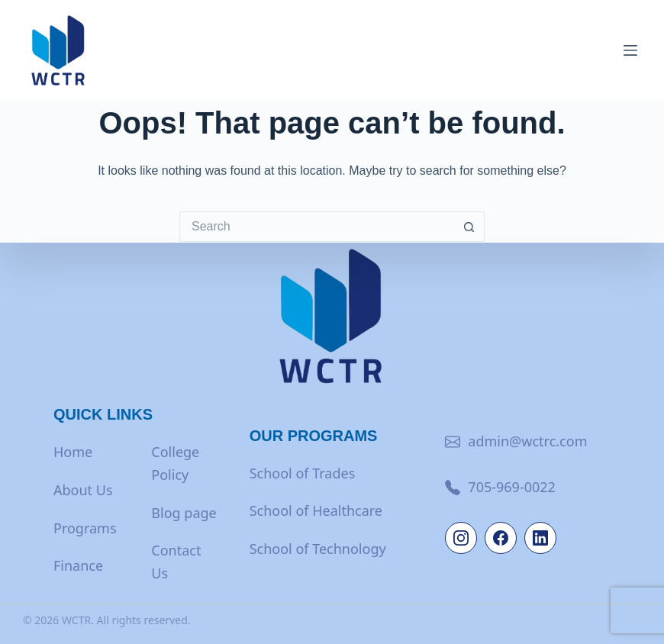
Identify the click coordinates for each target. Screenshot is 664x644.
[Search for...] (317, 227)
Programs (85, 528)
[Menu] (630, 50)
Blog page (184, 513)
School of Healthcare (316, 510)
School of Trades (303, 473)
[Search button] (469, 227)
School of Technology (318, 549)
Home (73, 452)
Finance (78, 565)
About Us (83, 490)
